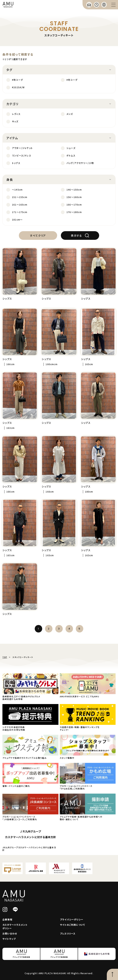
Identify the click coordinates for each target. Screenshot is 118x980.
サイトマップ (9, 939)
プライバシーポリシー (72, 919)
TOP (5, 657)
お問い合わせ (10, 933)
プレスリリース (68, 933)
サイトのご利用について (73, 925)
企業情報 (7, 919)
